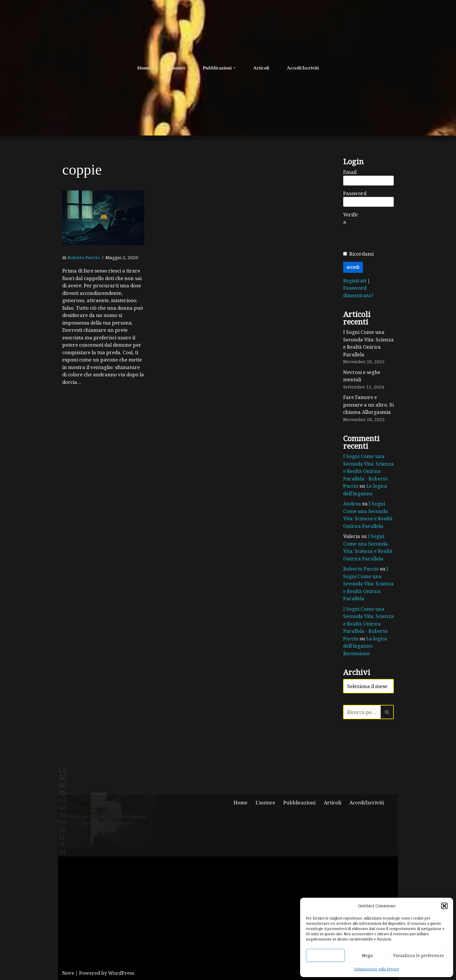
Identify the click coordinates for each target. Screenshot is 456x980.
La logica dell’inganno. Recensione (365, 646)
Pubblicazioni (299, 802)
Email (350, 172)
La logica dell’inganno (365, 490)
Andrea (352, 504)
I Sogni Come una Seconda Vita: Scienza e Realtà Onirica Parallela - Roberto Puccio (368, 471)
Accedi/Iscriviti (303, 68)
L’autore (176, 68)
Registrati (355, 280)
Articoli (261, 68)
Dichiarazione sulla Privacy (377, 969)
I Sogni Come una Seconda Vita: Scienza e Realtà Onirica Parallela (368, 343)
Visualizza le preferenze (418, 955)
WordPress (121, 973)
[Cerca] (362, 712)
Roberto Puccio (84, 258)
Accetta (325, 955)
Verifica (351, 218)
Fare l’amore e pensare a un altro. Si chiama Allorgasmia (368, 405)
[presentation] (387, 237)
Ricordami (361, 254)
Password (355, 193)
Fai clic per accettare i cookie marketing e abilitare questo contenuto (106, 820)
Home (144, 68)
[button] (444, 906)
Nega (367, 955)
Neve (68, 973)
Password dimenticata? (358, 292)
